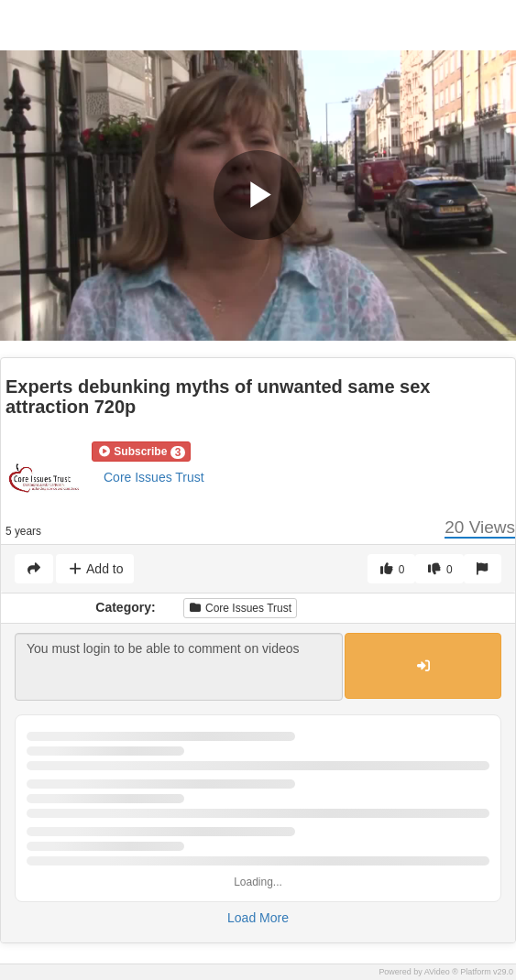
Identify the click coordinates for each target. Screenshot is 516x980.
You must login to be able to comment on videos (179, 667)
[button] (141, 452)
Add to (95, 569)
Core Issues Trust (154, 477)
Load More (258, 918)
